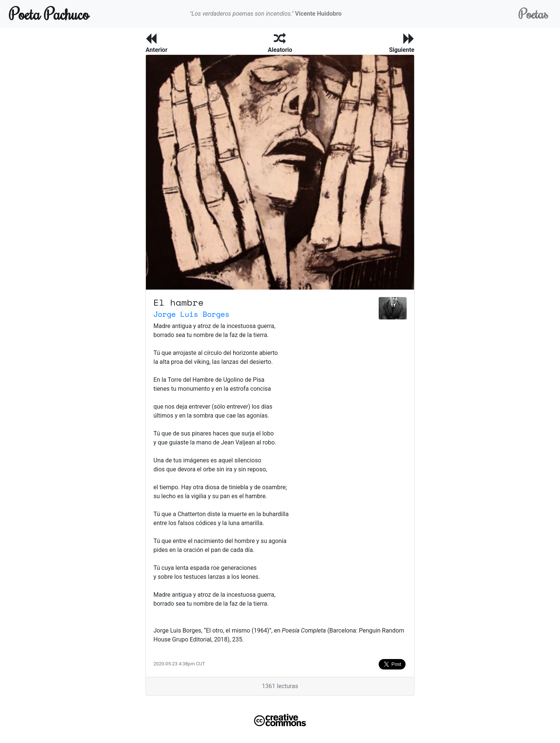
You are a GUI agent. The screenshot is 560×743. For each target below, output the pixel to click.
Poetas (533, 14)
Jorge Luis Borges (191, 314)
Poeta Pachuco (49, 14)
